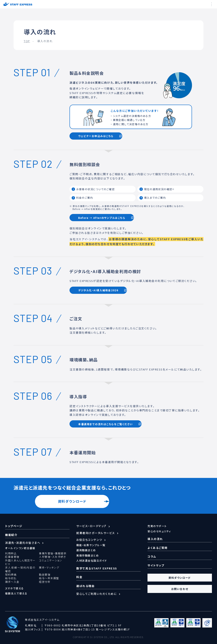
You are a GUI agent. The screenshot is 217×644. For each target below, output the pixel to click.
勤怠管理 (45, 575)
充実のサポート (157, 526)
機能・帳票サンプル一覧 (91, 545)
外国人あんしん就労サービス (20, 562)
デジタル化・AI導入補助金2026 (98, 290)
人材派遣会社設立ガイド (92, 560)
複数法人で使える (16, 593)
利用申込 (11, 553)
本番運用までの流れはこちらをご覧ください (106, 424)
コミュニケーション (51, 560)
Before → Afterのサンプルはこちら (102, 218)
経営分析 (45, 582)
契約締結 (11, 575)
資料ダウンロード (72, 501)
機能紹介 (11, 535)
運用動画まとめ (86, 550)
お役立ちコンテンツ (89, 540)
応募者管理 (12, 557)
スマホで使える (15, 588)
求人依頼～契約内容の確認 (20, 569)
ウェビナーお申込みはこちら (96, 136)
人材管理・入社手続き (52, 557)
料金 (79, 577)
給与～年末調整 (49, 578)
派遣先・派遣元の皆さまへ (23, 543)
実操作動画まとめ (88, 555)
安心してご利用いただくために (97, 594)
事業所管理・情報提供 (53, 553)
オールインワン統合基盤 (20, 548)
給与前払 (11, 578)
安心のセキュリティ (159, 531)
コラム (152, 556)
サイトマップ (156, 565)
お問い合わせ (180, 589)
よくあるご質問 (158, 548)
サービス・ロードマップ (91, 526)
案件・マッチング (49, 568)
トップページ (14, 526)
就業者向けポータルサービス (96, 533)
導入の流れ (155, 539)
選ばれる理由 (85, 586)
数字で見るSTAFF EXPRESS (97, 568)
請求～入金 (12, 582)
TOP (27, 41)
